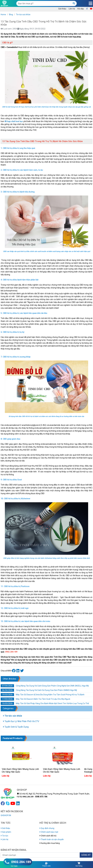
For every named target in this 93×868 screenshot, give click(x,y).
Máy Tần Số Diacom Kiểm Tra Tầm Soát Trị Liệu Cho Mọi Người (35, 699)
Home (3, 14)
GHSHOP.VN (6, 815)
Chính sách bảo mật (49, 832)
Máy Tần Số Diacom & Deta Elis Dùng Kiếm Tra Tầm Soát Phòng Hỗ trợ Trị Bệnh (43, 695)
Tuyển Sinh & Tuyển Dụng (16, 727)
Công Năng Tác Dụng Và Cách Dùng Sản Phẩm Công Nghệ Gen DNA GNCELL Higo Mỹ (45, 686)
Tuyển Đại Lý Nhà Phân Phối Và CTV (21, 721)
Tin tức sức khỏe (23, 14)
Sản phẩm (6, 832)
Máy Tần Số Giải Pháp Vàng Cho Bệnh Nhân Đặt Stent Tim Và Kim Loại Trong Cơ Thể (45, 703)
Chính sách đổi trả (48, 836)
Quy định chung (47, 828)
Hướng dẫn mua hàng (50, 843)
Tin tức (4, 836)
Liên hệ (72, 9)
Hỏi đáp (81, 9)
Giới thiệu (62, 9)
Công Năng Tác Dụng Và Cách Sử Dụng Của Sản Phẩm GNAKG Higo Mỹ (39, 690)
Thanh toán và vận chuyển (52, 839)
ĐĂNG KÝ (86, 855)
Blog (11, 14)
